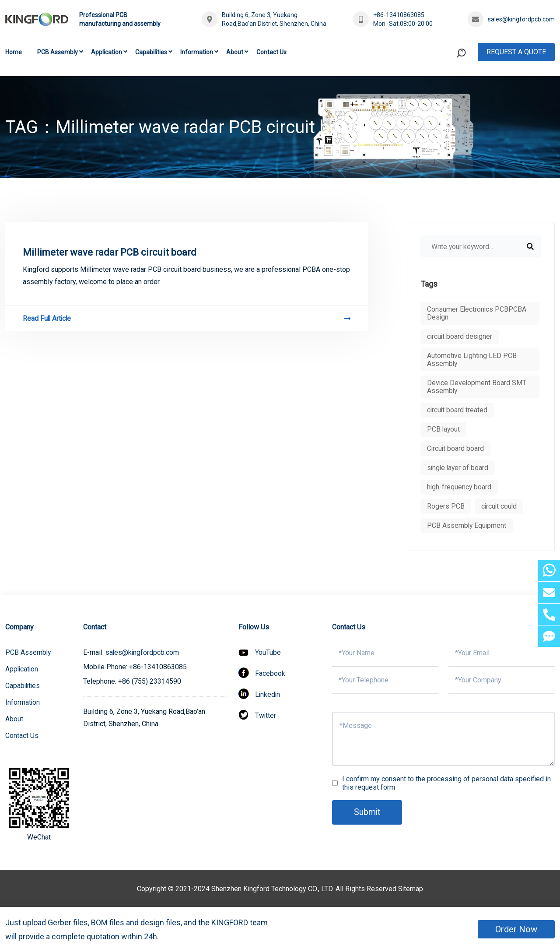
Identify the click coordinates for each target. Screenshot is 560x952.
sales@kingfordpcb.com (521, 19)
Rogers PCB (446, 506)
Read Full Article (187, 318)
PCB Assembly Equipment (467, 525)
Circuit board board (456, 448)
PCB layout (444, 429)
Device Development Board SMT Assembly (477, 387)
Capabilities (151, 52)
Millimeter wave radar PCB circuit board (110, 252)
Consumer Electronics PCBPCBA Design (477, 313)
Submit (367, 812)
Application (107, 52)
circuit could (500, 506)
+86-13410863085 (399, 15)
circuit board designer (460, 336)
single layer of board (458, 468)
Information (197, 52)
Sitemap (411, 889)
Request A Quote (516, 52)
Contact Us (271, 52)
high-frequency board (460, 487)
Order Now (516, 929)
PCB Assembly (58, 52)
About (235, 52)
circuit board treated (458, 410)
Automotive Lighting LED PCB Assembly (472, 360)
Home (14, 52)
